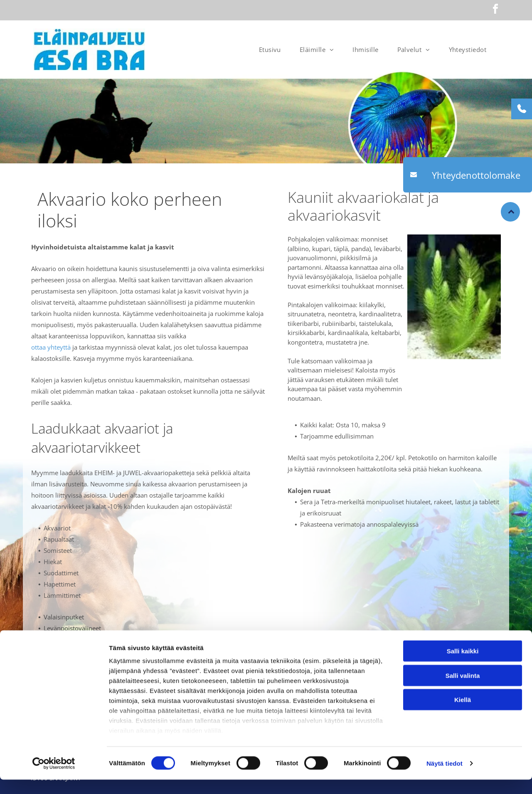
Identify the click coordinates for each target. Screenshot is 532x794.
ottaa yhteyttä (51, 347)
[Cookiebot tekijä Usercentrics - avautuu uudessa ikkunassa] (54, 778)
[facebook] (495, 10)
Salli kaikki (463, 666)
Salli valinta (463, 690)
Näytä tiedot (445, 778)
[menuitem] (273, 49)
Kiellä (463, 714)
